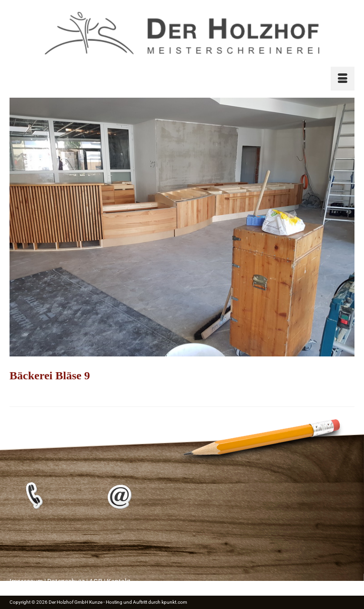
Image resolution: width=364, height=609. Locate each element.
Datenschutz (66, 581)
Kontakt (119, 581)
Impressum (26, 581)
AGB (96, 581)
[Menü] (343, 79)
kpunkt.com (174, 602)
